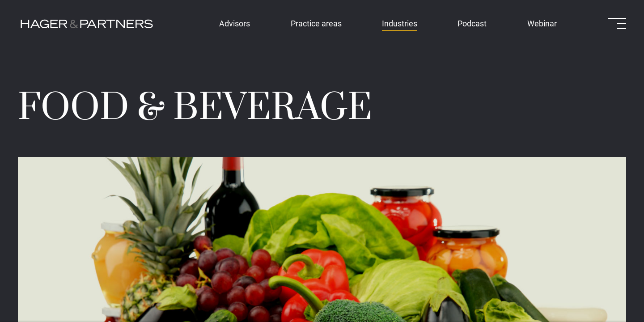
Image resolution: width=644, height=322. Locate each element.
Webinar (542, 23)
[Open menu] (617, 23)
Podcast (472, 23)
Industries (400, 23)
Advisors (235, 23)
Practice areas (316, 23)
